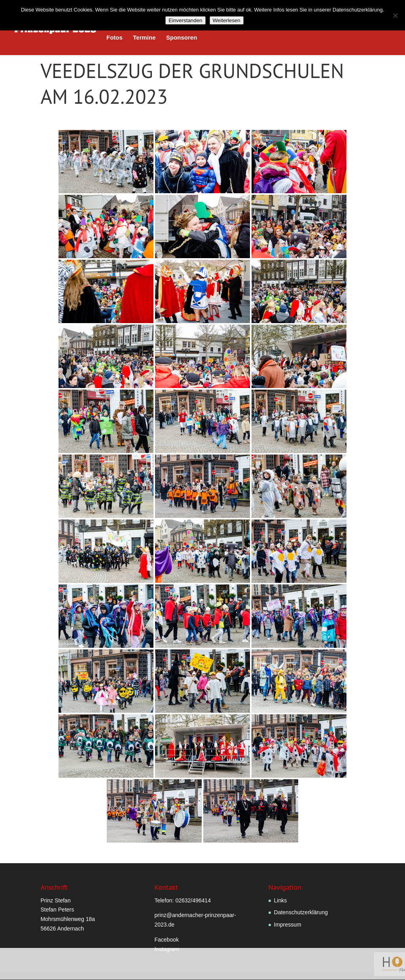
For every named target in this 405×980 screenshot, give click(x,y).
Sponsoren (182, 38)
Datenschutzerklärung (301, 912)
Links (281, 900)
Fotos (114, 38)
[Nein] (395, 15)
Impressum (288, 925)
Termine (144, 38)
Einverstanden (185, 20)
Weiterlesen (227, 20)
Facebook (166, 940)
